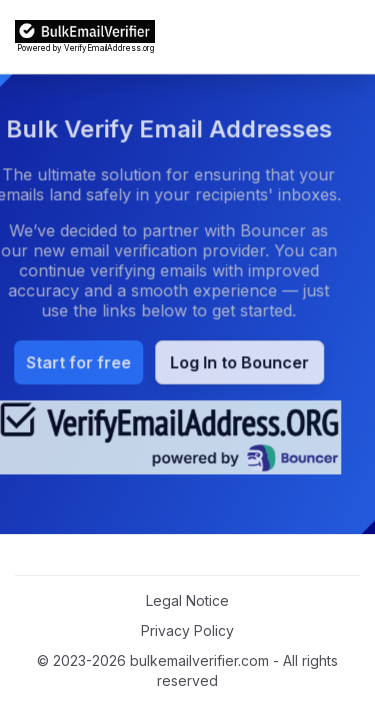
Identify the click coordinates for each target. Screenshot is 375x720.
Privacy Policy (187, 630)
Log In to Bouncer (225, 363)
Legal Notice (187, 600)
